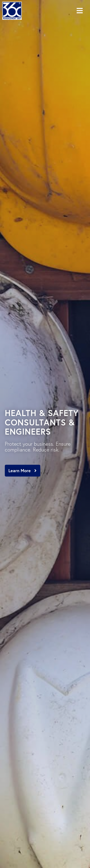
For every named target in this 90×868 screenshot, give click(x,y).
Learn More (20, 471)
